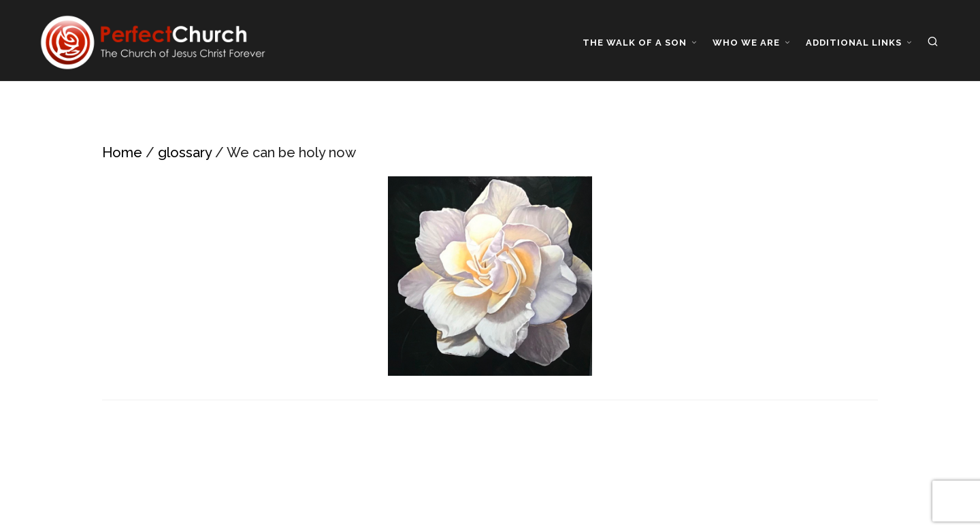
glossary (185, 152)
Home (122, 152)
